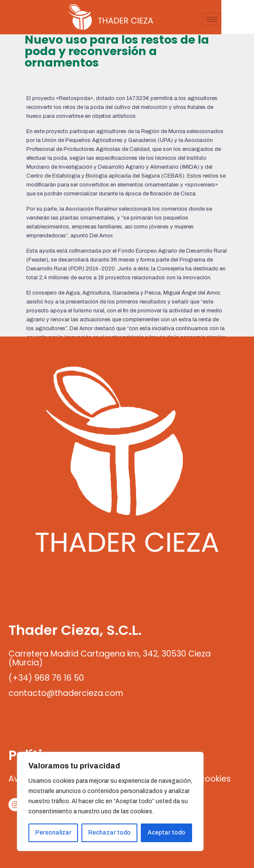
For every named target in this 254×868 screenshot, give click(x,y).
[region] (110, 801)
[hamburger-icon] (244, 19)
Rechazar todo (109, 833)
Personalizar (53, 833)
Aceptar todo (166, 833)
